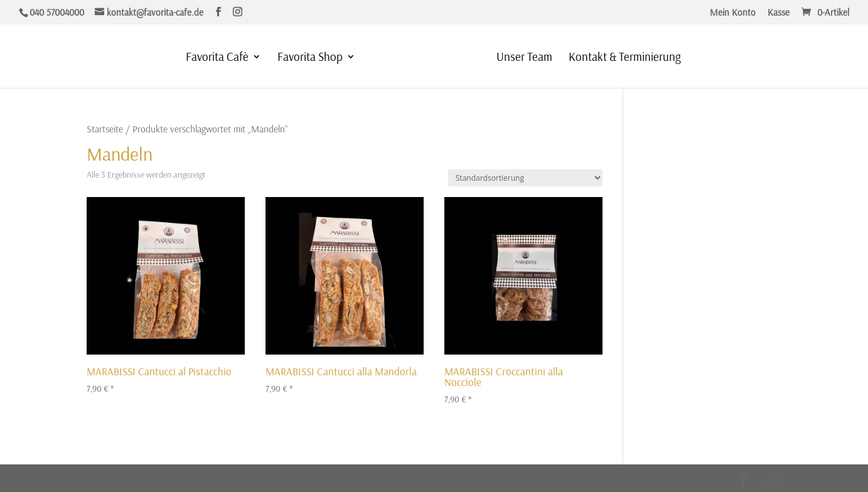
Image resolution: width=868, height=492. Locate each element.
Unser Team (524, 58)
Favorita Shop (310, 58)
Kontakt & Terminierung (625, 58)
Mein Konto (733, 13)
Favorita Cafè (217, 58)
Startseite (105, 129)
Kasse (779, 13)
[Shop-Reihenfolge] (525, 178)
